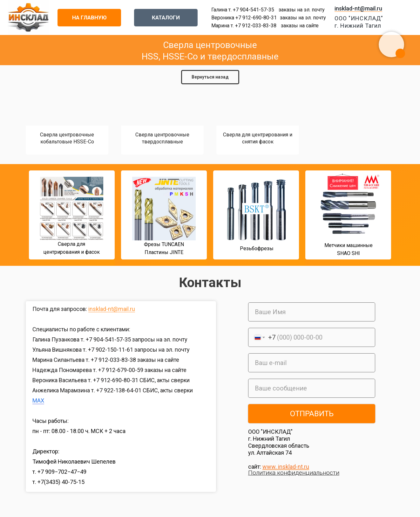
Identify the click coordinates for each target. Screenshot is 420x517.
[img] (17, 217)
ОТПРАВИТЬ (312, 414)
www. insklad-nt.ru (286, 467)
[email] (312, 363)
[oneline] (312, 388)
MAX (38, 400)
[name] (312, 312)
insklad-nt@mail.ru (358, 8)
